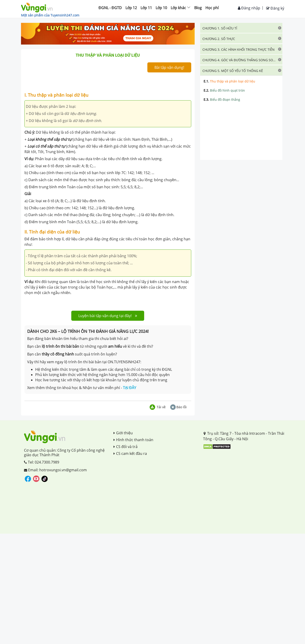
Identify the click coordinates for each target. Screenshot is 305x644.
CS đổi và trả (126, 447)
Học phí (212, 8)
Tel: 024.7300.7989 (42, 462)
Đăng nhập (249, 8)
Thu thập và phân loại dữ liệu (229, 81)
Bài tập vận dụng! (169, 67)
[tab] (241, 28)
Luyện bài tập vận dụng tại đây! (108, 316)
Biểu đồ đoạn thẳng (222, 99)
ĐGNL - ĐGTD (110, 8)
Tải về (158, 407)
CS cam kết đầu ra (130, 453)
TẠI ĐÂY (130, 388)
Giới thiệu (123, 433)
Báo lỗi (178, 407)
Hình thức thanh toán (133, 440)
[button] (241, 28)
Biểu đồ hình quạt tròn (224, 90)
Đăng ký (275, 8)
